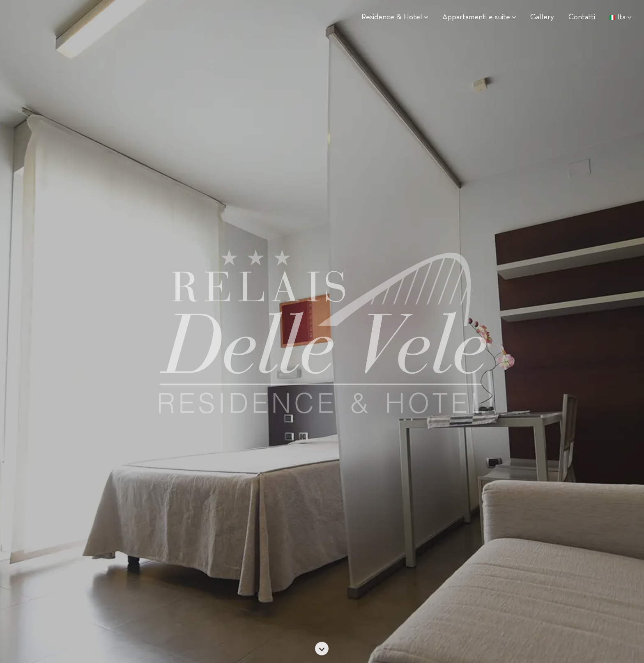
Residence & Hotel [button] (395, 17)
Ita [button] (620, 17)
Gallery (542, 17)
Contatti (582, 17)
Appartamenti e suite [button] (479, 17)
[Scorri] (322, 649)
